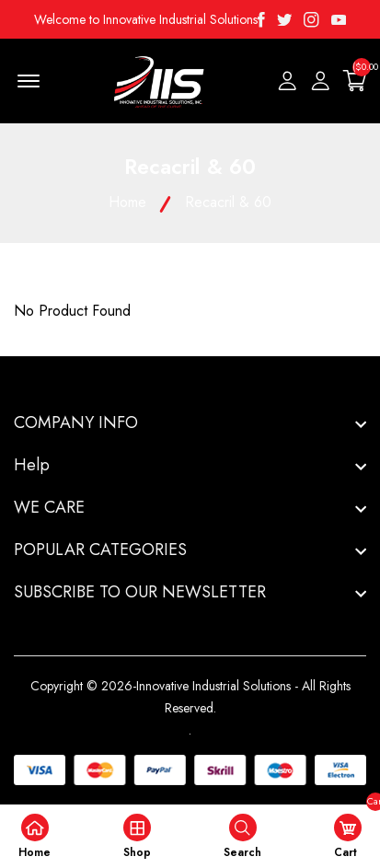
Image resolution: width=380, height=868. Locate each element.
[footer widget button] (190, 422)
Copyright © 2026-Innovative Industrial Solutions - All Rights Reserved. (190, 697)
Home (127, 202)
